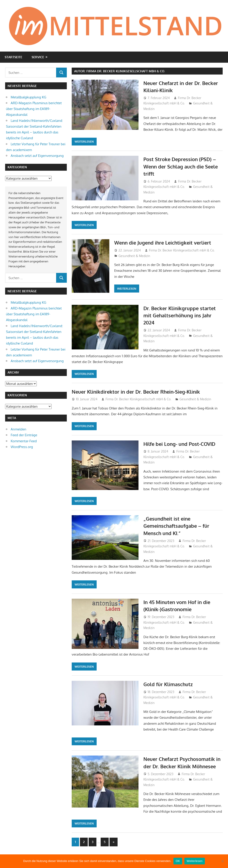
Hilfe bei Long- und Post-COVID (179, 444)
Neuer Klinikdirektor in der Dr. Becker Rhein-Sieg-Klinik (136, 392)
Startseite (13, 57)
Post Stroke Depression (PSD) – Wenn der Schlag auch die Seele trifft (181, 166)
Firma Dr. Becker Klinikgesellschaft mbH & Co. (182, 250)
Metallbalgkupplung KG (28, 97)
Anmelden (18, 429)
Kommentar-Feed (24, 441)
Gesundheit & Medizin (134, 256)
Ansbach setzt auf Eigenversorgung (37, 156)
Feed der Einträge (24, 435)
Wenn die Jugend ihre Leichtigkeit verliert (163, 243)
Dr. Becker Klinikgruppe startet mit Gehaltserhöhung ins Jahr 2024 (180, 315)
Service (38, 57)
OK (178, 861)
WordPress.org (22, 447)
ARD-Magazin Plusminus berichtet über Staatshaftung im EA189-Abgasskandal (34, 109)
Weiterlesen (84, 141)
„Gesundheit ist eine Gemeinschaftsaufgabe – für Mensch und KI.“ (176, 526)
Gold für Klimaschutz (168, 684)
